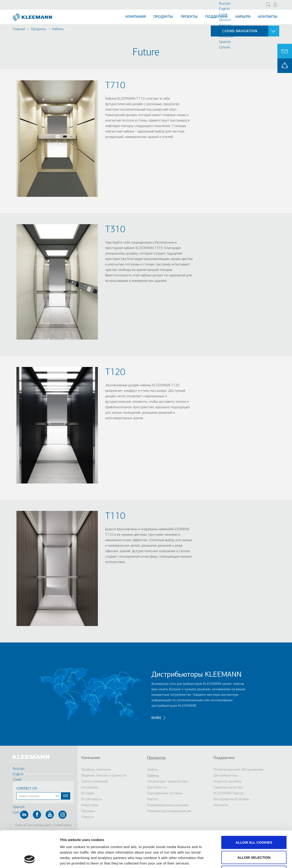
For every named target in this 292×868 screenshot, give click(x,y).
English (224, 9)
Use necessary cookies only (254, 838)
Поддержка (216, 17)
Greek (223, 15)
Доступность (157, 787)
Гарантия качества (228, 787)
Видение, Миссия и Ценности (104, 776)
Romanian (227, 36)
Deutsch (225, 20)
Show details (239, 859)
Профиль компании (96, 770)
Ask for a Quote (285, 51)
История (88, 793)
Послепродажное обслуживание (238, 770)
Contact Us (27, 789)
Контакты (268, 17)
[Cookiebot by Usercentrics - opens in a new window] (30, 859)
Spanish (225, 42)
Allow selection (254, 823)
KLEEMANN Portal (285, 66)
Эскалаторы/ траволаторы (167, 782)
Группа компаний (94, 782)
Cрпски (224, 47)
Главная (19, 29)
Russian (225, 4)
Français (225, 26)
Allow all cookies (254, 808)
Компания (136, 17)
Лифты (152, 770)
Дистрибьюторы (226, 776)
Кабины (58, 29)
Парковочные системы (165, 793)
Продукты (163, 17)
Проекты (189, 17)
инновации (90, 787)
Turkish (224, 31)
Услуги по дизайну (227, 782)
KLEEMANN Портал (228, 793)
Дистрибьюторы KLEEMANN (197, 675)
